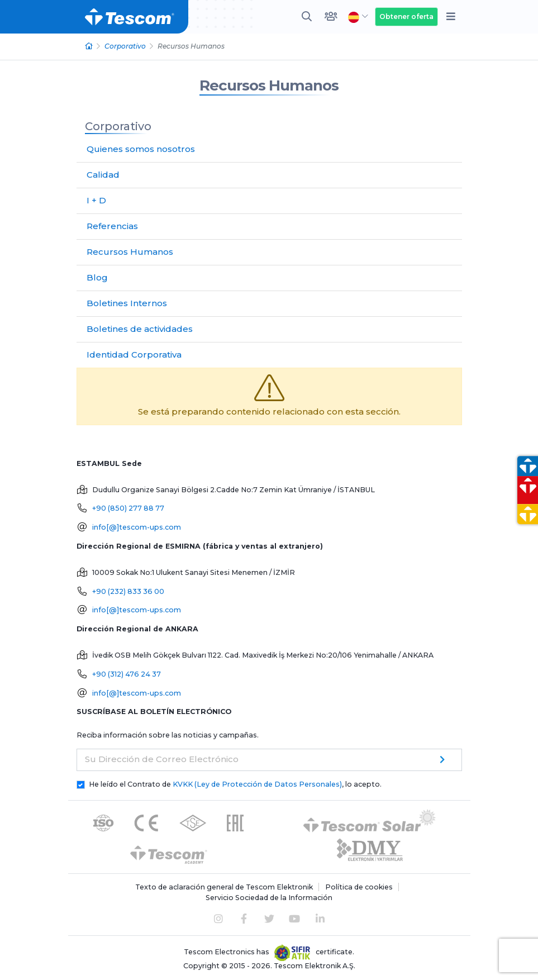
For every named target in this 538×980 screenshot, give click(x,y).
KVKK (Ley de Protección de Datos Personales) (257, 784)
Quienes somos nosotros (141, 149)
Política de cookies (359, 887)
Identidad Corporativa (134, 355)
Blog (97, 277)
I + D (96, 200)
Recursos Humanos (269, 85)
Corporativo (125, 46)
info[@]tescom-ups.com (137, 527)
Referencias (112, 226)
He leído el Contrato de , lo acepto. (235, 784)
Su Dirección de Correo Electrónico (162, 759)
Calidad (103, 175)
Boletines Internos (127, 303)
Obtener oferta (406, 16)
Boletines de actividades (140, 329)
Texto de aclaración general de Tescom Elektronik (224, 887)
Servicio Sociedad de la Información (269, 898)
